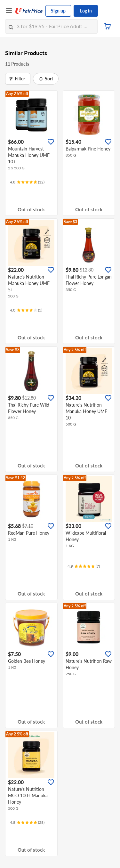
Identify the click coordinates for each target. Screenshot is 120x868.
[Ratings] (27, 182)
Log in (86, 11)
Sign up (58, 11)
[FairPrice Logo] (29, 11)
